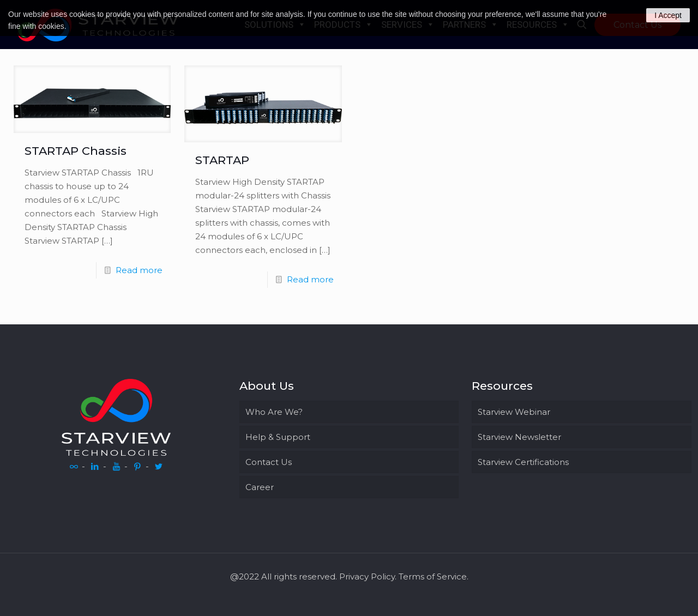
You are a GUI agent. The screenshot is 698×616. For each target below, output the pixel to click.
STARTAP (222, 160)
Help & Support (278, 437)
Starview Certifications (523, 462)
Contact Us (269, 462)
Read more (139, 270)
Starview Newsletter (519, 437)
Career (260, 487)
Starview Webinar (514, 412)
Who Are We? (274, 412)
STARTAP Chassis (77, 151)
